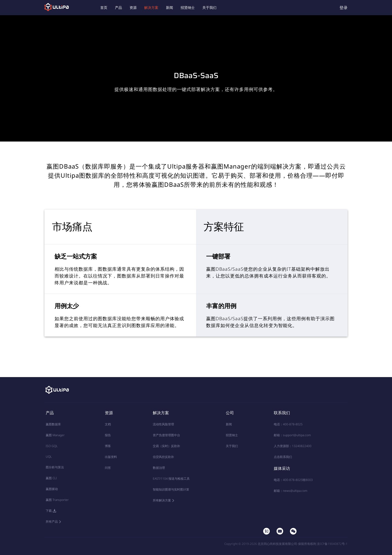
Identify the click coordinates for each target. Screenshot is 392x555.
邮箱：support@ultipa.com (292, 435)
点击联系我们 (283, 457)
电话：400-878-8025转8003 (293, 480)
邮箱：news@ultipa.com (291, 491)
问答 (108, 468)
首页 (104, 7)
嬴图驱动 (52, 489)
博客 (108, 446)
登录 (344, 8)
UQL (49, 457)
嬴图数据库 (53, 424)
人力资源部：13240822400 (293, 446)
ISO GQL (52, 446)
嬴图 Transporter (57, 500)
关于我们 (209, 7)
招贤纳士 (188, 7)
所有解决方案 (162, 500)
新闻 (169, 7)
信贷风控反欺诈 (163, 457)
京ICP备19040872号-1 (332, 544)
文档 (108, 424)
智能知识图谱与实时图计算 (171, 489)
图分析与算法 (55, 467)
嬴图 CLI (51, 478)
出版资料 (111, 457)
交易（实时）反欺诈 (166, 446)
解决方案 (151, 7)
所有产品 (52, 522)
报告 (108, 435)
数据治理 (159, 468)
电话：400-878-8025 (288, 424)
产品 (118, 7)
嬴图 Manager (55, 435)
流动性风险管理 (163, 424)
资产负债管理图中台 (166, 435)
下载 (49, 511)
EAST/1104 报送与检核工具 (171, 479)
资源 (133, 7)
